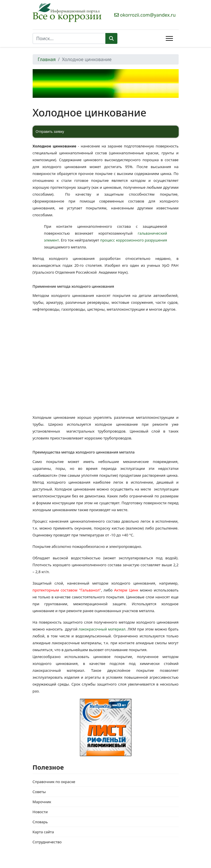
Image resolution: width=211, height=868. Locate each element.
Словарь (40, 822)
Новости (40, 812)
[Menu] (169, 38)
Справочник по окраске (54, 782)
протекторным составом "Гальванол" (67, 590)
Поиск (111, 38)
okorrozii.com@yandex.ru (148, 15)
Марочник (42, 802)
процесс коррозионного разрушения (134, 240)
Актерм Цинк (126, 590)
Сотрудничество (47, 842)
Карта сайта (43, 832)
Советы (39, 792)
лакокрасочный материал (102, 629)
